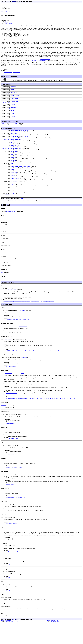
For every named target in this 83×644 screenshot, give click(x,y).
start (12, 197)
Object (6, 22)
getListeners (14, 155)
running (13, 121)
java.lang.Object (5, 12)
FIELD (9, 4)
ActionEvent (25, 142)
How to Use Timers (45, 61)
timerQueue (13, 204)
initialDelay (14, 102)
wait (44, 210)
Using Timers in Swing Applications (38, 62)
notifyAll (34, 210)
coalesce (13, 89)
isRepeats (13, 165)
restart (12, 178)
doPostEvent (14, 95)
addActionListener (15, 136)
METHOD (16, 4)
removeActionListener (16, 175)
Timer (9, 113)
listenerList (14, 105)
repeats (13, 118)
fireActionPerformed (16, 142)
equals (7, 210)
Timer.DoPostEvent (11, 81)
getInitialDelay (15, 152)
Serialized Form (16, 74)
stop (12, 200)
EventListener (5, 155)
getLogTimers (14, 158)
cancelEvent (14, 139)
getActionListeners (16, 145)
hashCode (23, 210)
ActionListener (15, 129)
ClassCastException (12, 408)
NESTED (6, 4)
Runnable (8, 97)
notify (13, 115)
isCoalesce (13, 162)
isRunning (13, 168)
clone (2, 210)
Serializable (6, 17)
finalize (12, 210)
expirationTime (15, 99)
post (12, 171)
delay (12, 92)
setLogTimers (14, 191)
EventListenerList (6, 106)
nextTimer (14, 112)
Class (19, 155)
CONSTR (13, 4)
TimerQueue (7, 205)
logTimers (14, 108)
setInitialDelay (15, 187)
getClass (17, 210)
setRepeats (13, 194)
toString (40, 210)
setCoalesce (14, 181)
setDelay (13, 184)
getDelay (13, 149)
